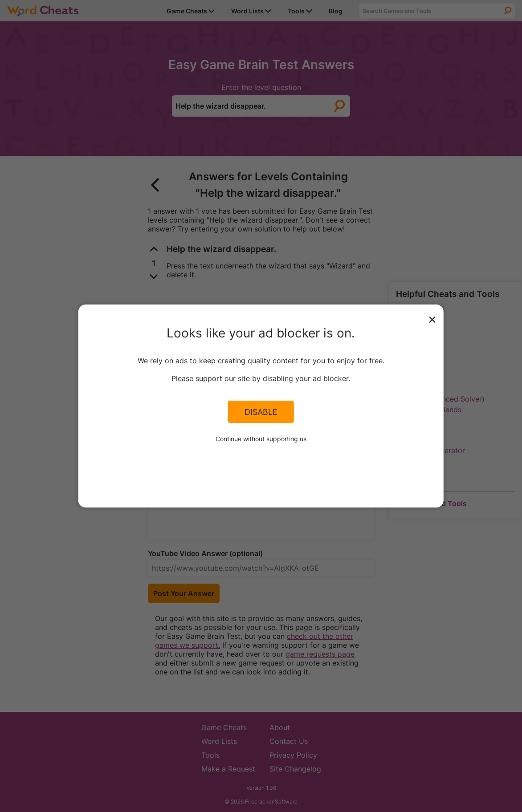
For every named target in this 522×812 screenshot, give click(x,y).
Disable (261, 412)
